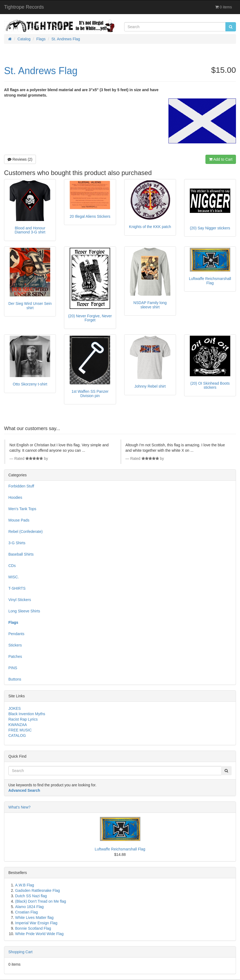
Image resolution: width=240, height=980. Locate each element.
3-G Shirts (17, 543)
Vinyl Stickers (20, 600)
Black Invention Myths (27, 714)
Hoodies (15, 497)
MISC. (14, 577)
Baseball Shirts (21, 554)
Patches (15, 656)
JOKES (15, 708)
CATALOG (17, 735)
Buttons (15, 679)
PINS (13, 668)
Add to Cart (221, 159)
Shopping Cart (21, 952)
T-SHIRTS (17, 588)
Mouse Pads (19, 520)
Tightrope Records (24, 7)
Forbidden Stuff (21, 486)
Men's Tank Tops (22, 509)
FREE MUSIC (20, 730)
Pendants (16, 634)
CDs (12, 566)
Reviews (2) (20, 159)
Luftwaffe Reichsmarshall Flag (120, 849)
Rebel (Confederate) (26, 532)
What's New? (19, 807)
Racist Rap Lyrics (23, 719)
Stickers (15, 645)
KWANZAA (18, 725)
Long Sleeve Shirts (24, 611)
